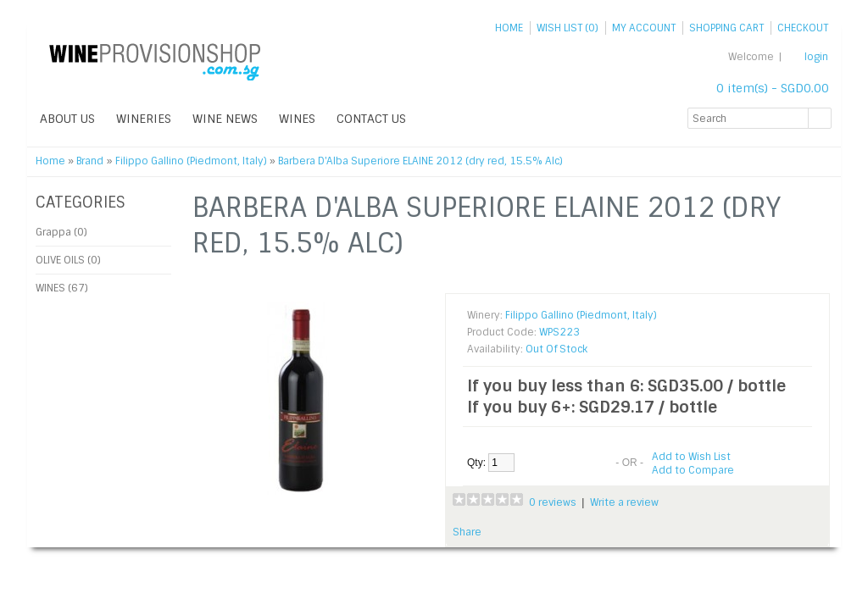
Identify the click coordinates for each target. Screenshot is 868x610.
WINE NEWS (225, 119)
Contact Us (371, 119)
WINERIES (144, 119)
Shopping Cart (726, 28)
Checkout (803, 28)
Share (467, 532)
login (816, 57)
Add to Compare (693, 470)
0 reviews (553, 502)
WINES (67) (62, 288)
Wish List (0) (568, 28)
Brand (90, 161)
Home (509, 28)
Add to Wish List (691, 457)
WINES (297, 119)
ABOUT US (67, 119)
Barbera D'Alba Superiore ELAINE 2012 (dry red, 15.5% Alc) (420, 161)
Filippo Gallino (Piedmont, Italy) (191, 161)
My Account (644, 28)
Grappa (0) (61, 232)
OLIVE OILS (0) (68, 260)
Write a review (624, 502)
